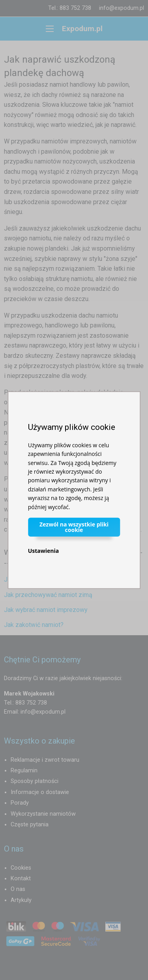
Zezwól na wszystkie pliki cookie (74, 527)
